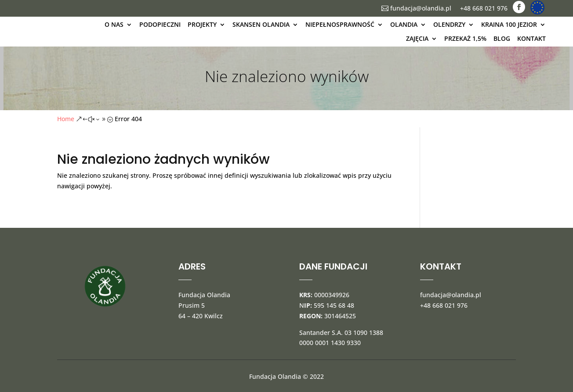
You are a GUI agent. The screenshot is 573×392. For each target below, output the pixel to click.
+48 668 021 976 (484, 8)
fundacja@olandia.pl (416, 8)
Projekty (202, 24)
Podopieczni (160, 24)
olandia (404, 24)
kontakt (531, 38)
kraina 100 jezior (509, 24)
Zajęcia (417, 38)
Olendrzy (449, 24)
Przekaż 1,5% (465, 38)
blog (502, 38)
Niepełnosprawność (340, 24)
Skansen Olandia (261, 24)
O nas (114, 24)
